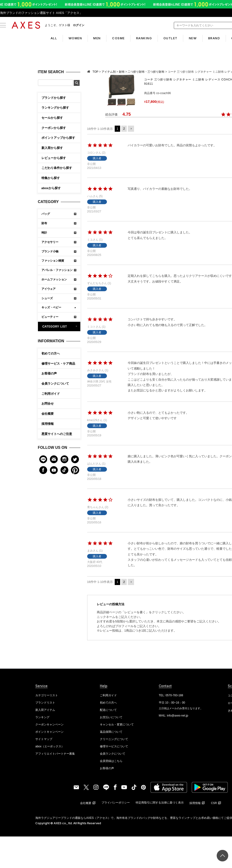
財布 (44, 223)
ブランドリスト (45, 703)
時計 (44, 233)
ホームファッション (54, 279)
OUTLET (173, 38)
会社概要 (48, 414)
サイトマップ (44, 739)
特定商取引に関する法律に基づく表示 (160, 803)
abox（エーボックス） (50, 746)
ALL (42, 38)
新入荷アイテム (45, 710)
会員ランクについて (55, 384)
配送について (108, 710)
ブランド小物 (50, 251)
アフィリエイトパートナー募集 (55, 754)
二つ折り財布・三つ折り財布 (146, 72)
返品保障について (111, 732)
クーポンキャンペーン (49, 725)
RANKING (144, 38)
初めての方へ (51, 353)
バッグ (46, 214)
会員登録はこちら (111, 761)
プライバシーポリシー (116, 803)
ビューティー (50, 317)
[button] (131, 129)
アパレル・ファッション (57, 270)
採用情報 (48, 424)
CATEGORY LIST (59, 326)
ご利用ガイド (51, 394)
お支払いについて (111, 717)
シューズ (47, 298)
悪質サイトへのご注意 (57, 434)
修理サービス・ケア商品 (58, 364)
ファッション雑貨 (53, 261)
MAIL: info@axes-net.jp (173, 716)
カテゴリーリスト (47, 695)
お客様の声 (49, 373)
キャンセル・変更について (117, 725)
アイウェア (49, 289)
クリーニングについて (114, 739)
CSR (214, 803)
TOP (95, 72)
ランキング (42, 717)
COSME (115, 38)
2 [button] (124, 129)
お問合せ (48, 404)
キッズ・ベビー (51, 307)
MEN (91, 38)
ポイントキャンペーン (49, 732)
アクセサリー (50, 242)
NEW (199, 38)
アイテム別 (109, 72)
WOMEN (66, 38)
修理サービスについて (114, 746)
